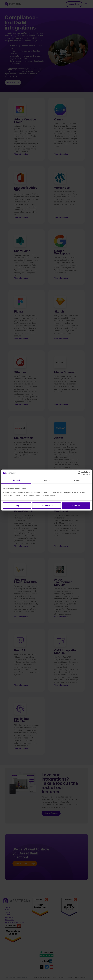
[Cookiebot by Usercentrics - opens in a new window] (80, 473)
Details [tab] (46, 480)
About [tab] (77, 480)
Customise (47, 505)
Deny (17, 505)
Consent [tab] (16, 480)
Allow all (76, 505)
